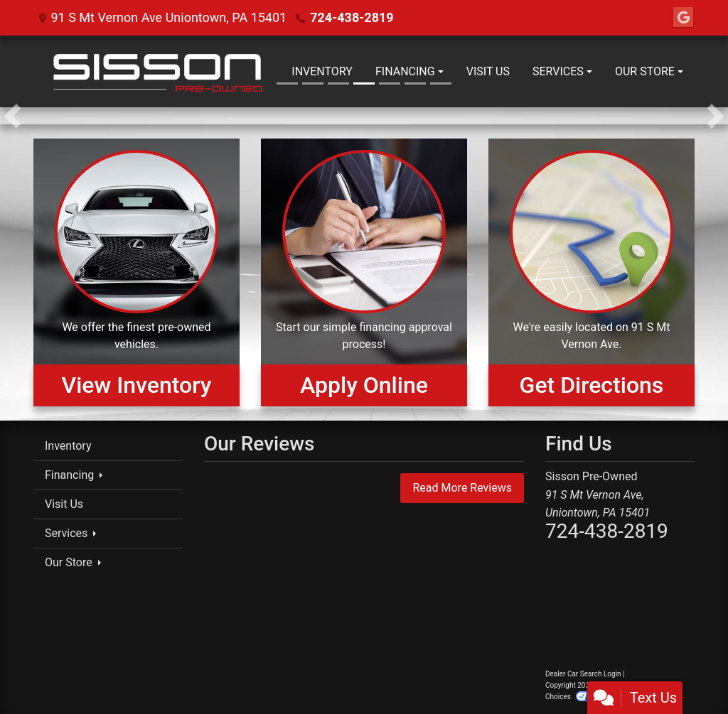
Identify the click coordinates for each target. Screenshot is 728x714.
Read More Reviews (462, 488)
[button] (12, 116)
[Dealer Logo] (157, 71)
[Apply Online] (364, 272)
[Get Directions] (591, 272)
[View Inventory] (136, 272)
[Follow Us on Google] (683, 18)
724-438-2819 (352, 17)
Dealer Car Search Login (583, 674)
